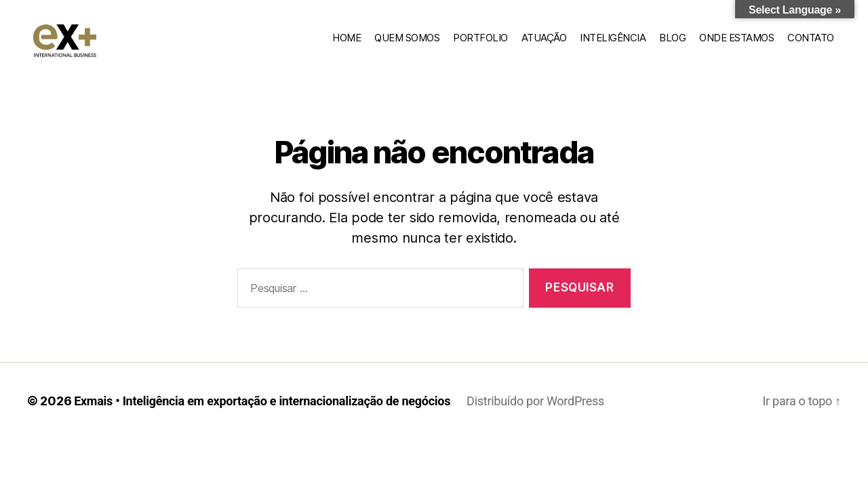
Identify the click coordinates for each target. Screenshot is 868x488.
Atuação (544, 45)
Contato (811, 45)
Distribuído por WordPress (535, 416)
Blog (672, 45)
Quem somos (407, 45)
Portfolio (480, 45)
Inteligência (613, 45)
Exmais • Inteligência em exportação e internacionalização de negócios (262, 416)
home (347, 45)
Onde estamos (736, 45)
